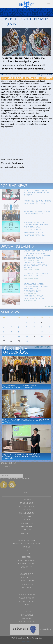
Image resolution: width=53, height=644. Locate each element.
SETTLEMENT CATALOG (27, 564)
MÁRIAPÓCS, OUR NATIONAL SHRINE (27, 544)
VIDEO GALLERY (26, 578)
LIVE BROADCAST (26, 584)
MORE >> (49, 312)
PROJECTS (27, 520)
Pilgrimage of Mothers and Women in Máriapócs (36, 280)
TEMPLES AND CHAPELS (27, 561)
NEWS (13, 463)
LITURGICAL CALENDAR (26, 595)
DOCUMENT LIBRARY (27, 581)
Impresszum (27, 642)
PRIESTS (26, 550)
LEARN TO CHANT (26, 574)
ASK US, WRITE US (27, 615)
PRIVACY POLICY (27, 619)
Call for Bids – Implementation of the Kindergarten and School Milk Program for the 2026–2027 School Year (37, 260)
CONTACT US (27, 612)
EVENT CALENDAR (27, 523)
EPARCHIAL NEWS (27, 503)
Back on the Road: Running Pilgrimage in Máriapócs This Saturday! (36, 198)
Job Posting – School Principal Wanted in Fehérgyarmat (37, 208)
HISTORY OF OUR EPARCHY (27, 540)
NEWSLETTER (26, 530)
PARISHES (26, 547)
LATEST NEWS (26, 500)
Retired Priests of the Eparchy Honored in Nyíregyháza (37, 218)
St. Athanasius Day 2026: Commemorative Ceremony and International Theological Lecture (36, 231)
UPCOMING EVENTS (26, 513)
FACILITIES (27, 554)
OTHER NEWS (26, 510)
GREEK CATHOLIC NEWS (26, 507)
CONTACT (27, 605)
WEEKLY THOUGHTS (27, 598)
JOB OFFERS (27, 517)
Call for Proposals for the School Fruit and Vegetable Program (36, 271)
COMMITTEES (27, 557)
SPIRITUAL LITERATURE (26, 601)
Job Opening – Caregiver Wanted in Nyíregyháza (35, 240)
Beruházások (45, 629)
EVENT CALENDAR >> (43, 353)
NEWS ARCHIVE (26, 527)
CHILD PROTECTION (26, 622)
